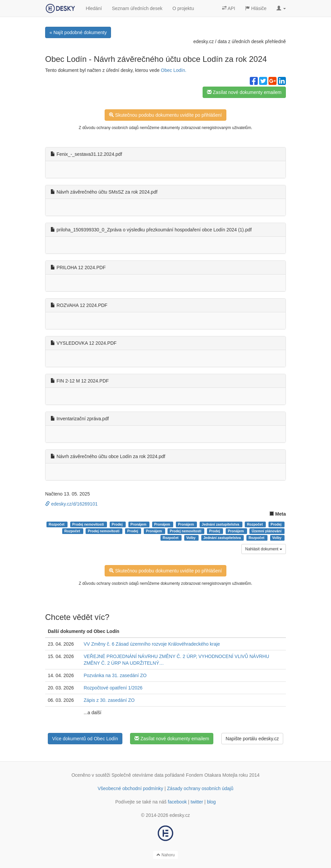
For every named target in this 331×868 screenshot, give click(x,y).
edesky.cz (203, 41)
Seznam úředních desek (137, 8)
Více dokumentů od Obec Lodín (85, 739)
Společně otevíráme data (138, 775)
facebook (177, 802)
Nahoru (166, 855)
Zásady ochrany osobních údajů (200, 788)
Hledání (94, 8)
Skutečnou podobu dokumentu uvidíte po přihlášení (165, 115)
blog (211, 802)
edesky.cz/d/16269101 (71, 504)
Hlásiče (256, 8)
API (229, 8)
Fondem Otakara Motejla (212, 775)
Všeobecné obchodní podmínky (130, 788)
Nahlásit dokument (264, 549)
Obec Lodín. (174, 70)
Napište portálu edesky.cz (252, 739)
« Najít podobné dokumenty (78, 32)
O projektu (183, 8)
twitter (197, 802)
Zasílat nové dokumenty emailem (244, 92)
